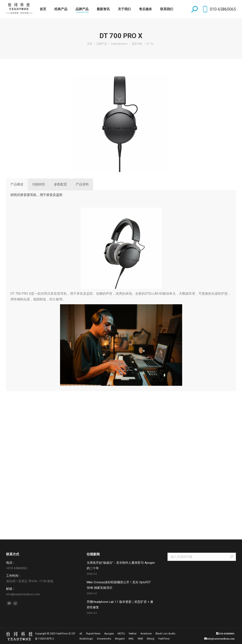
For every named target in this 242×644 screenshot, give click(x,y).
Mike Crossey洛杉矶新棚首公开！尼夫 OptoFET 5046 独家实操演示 (119, 585)
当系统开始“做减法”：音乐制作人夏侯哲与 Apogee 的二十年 (121, 565)
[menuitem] (43, 9)
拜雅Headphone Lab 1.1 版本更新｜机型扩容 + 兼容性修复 (120, 605)
